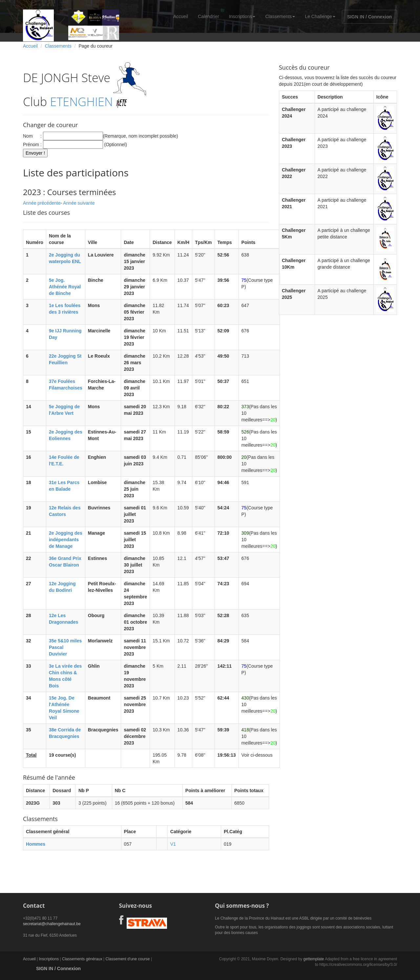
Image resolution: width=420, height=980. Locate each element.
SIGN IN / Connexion (369, 17)
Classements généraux (82, 959)
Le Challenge (320, 16)
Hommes (36, 844)
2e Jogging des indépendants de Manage (66, 540)
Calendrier (209, 16)
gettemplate (314, 959)
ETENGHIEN (82, 102)
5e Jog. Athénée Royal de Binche (65, 287)
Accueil (181, 16)
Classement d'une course (128, 959)
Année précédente (42, 203)
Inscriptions (242, 16)
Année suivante (79, 203)
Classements (280, 16)
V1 (173, 844)
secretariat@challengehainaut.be (52, 924)
